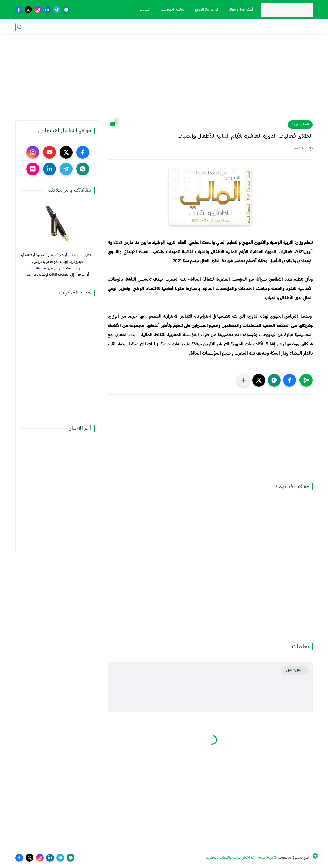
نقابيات (267, 27)
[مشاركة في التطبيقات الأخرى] (243, 380)
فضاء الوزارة (303, 27)
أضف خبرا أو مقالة (240, 10)
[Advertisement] (164, 81)
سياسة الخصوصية (172, 10)
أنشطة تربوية (176, 27)
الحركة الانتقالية (246, 27)
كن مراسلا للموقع (206, 10)
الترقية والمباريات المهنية (210, 27)
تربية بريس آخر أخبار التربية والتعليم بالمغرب (239, 858)
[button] (290, 380)
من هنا (41, 268)
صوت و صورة (151, 27)
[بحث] (19, 27)
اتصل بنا (144, 10)
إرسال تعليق (295, 670)
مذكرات (283, 27)
